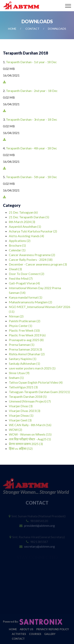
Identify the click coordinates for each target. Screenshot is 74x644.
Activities (19, 634)
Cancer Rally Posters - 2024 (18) (31, 260)
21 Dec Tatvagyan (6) (23, 212)
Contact (32, 29)
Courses (35, 634)
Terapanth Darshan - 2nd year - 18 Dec (32, 91)
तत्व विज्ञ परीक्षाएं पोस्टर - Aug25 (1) (30, 439)
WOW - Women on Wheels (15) (30, 434)
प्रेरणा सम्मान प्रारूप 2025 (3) (26, 444)
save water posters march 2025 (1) (32, 368)
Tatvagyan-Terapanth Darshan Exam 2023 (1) (39, 392)
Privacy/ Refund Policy (53, 629)
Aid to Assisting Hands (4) (26, 236)
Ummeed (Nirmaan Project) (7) (30, 401)
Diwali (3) (15, 269)
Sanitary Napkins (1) (23, 359)
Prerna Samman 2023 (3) (25, 349)
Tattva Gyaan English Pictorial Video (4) (36, 382)
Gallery (50, 634)
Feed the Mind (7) (21, 278)
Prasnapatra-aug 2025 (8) (26, 340)
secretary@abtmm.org (39, 544)
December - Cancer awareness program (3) (38, 264)
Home (12, 29)
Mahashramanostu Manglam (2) (30, 302)
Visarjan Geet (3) (20, 420)
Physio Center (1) (21, 326)
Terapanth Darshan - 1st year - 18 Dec (31, 62)
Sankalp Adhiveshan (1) (24, 363)
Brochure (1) (17, 245)
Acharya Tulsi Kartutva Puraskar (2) (33, 231)
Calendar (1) (17, 250)
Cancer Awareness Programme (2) (32, 255)
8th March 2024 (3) (22, 222)
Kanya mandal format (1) (26, 297)
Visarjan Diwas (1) (21, 415)
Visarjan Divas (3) (21, 406)
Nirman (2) (16, 316)
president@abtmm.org (39, 523)
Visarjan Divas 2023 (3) (25, 411)
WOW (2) (15, 430)
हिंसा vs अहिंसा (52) (21, 448)
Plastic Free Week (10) (24, 330)
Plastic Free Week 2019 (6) (27, 335)
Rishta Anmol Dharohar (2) (27, 354)
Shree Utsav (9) (19, 373)
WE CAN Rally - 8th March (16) (30, 425)
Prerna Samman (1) (22, 345)
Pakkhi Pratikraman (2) (25, 321)
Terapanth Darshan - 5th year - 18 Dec (31, 177)
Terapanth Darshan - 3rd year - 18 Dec (32, 119)
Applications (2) (20, 241)
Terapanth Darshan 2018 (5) (28, 396)
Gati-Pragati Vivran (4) (24, 283)
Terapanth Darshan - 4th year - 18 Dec (31, 148)
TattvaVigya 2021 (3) (23, 387)
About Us (27, 629)
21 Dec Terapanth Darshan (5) (29, 217)
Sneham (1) (16, 378)
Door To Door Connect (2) (27, 274)
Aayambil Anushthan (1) (25, 226)
